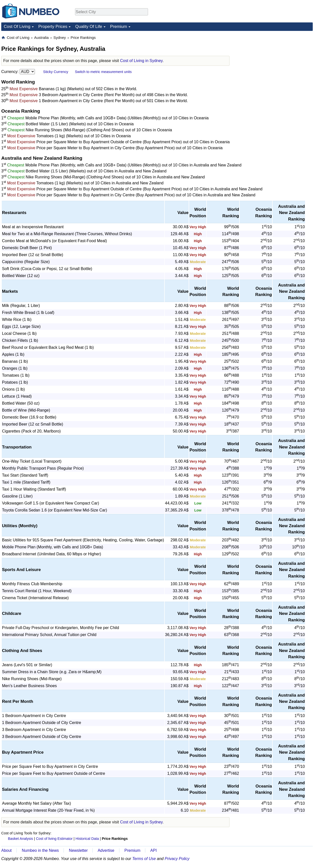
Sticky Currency (56, 72)
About (6, 850)
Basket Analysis (21, 839)
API (154, 850)
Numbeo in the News (40, 850)
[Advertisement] (275, 66)
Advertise (106, 850)
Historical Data (87, 839)
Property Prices (53, 27)
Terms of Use (144, 859)
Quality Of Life (89, 27)
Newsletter (78, 850)
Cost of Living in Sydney (141, 61)
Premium (119, 27)
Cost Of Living (17, 27)
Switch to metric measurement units (103, 72)
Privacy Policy (177, 859)
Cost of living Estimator (54, 839)
